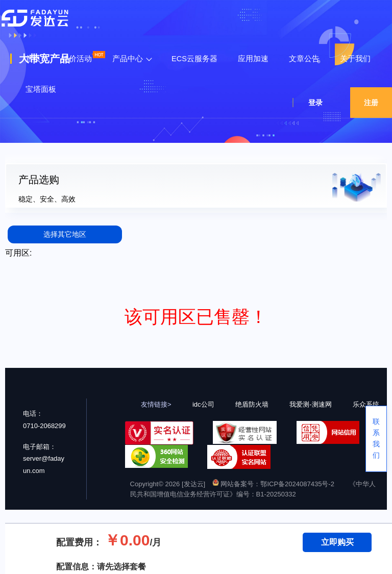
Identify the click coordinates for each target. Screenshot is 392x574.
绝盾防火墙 (252, 404)
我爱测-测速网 (310, 404)
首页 (33, 59)
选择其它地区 (65, 234)
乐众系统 (366, 404)
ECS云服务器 (194, 59)
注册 (371, 103)
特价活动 (77, 59)
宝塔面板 (41, 89)
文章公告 (304, 59)
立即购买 (337, 542)
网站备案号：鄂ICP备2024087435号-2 (273, 484)
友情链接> (156, 404)
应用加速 (253, 59)
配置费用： (79, 542)
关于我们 (355, 59)
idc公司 (203, 404)
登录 (315, 103)
